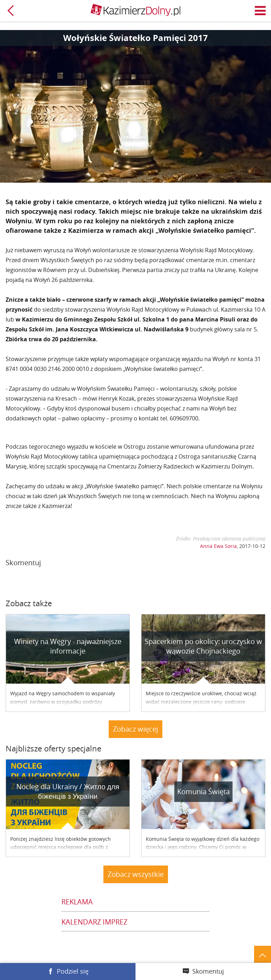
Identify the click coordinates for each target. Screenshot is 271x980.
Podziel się (73, 971)
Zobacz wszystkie (136, 874)
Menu (260, 11)
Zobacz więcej (135, 729)
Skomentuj (208, 971)
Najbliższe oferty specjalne (53, 748)
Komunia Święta (203, 792)
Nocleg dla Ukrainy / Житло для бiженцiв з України (68, 791)
